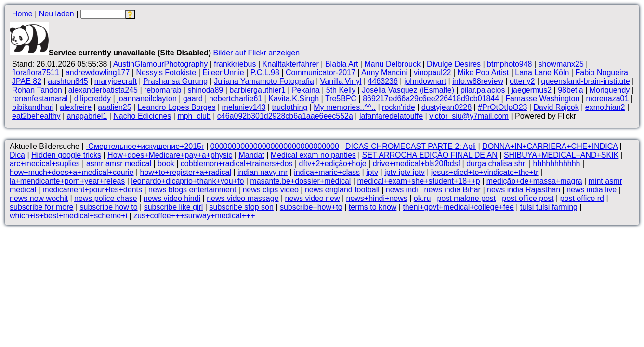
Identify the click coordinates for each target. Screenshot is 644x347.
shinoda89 (205, 90)
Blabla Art (342, 64)
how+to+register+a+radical (186, 172)
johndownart (425, 81)
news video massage (243, 198)
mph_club (194, 116)
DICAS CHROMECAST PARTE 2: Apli (411, 146)
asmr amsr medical (119, 164)
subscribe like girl (174, 207)
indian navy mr (263, 172)
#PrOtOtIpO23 (502, 107)
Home (22, 14)
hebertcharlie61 (236, 99)
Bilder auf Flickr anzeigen (256, 53)
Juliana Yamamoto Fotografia (264, 81)
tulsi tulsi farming (549, 207)
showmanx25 (561, 64)
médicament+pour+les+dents (92, 190)
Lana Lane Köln (542, 73)
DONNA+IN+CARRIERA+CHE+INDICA (550, 146)
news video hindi (172, 198)
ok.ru (422, 198)
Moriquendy (610, 90)
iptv (372, 172)
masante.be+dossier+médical (300, 181)
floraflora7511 (36, 73)
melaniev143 (244, 107)
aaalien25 (114, 107)
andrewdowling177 (98, 73)
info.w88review (478, 81)
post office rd (582, 198)
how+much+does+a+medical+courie (72, 172)
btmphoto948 (509, 64)
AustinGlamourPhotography (161, 64)
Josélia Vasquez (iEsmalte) (408, 90)
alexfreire (76, 107)
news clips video (270, 190)
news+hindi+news (377, 198)
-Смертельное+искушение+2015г (145, 146)
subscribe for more (42, 207)
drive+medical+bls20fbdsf (416, 164)
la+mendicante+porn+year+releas (67, 181)
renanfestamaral (40, 99)
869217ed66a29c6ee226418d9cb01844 (431, 99)
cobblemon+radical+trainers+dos (237, 164)
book (166, 164)
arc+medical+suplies (45, 164)
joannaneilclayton (147, 99)
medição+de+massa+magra (534, 181)
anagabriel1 (87, 116)
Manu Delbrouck (392, 64)
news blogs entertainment (192, 190)
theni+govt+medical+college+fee (458, 207)
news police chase (106, 198)
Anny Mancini (384, 73)
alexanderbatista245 (103, 90)
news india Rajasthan (524, 190)
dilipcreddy (92, 99)
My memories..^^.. (345, 107)
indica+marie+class (327, 172)
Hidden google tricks (66, 155)
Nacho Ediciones (142, 116)
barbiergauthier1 (257, 90)
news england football (342, 190)
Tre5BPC (341, 99)
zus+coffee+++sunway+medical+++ (194, 216)
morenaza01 (607, 99)
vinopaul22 (432, 73)
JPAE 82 (27, 81)
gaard (193, 99)
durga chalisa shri (496, 164)
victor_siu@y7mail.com (469, 116)
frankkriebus (235, 64)
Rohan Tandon (37, 90)
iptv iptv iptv (405, 172)
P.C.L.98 (265, 73)
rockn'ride (399, 107)
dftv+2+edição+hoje (332, 164)
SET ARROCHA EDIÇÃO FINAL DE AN (430, 155)
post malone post (466, 198)
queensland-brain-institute (586, 81)
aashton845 (68, 81)
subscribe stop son (241, 207)
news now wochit (39, 198)
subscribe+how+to (311, 207)
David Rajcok (556, 107)
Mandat (251, 155)
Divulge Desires (454, 64)
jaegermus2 (532, 90)
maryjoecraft (116, 81)
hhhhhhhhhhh (557, 164)
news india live (591, 190)
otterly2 (522, 81)
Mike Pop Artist (483, 73)
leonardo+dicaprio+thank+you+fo (187, 181)
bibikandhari (33, 107)
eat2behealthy (36, 116)
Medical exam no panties (313, 155)
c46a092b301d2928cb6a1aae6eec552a (285, 116)
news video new (313, 198)
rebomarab (163, 90)
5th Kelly (341, 90)
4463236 (383, 81)
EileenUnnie (223, 73)
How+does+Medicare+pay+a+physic (170, 155)
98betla (571, 90)
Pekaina (306, 90)
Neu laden (57, 14)
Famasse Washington (542, 99)
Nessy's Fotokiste (166, 73)
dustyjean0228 (447, 107)
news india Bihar (453, 190)
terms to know (373, 207)
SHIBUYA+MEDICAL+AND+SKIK (561, 155)
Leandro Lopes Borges (177, 107)
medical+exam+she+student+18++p (418, 181)
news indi (402, 190)
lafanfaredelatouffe (391, 116)
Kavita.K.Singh (294, 99)
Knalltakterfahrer (290, 64)
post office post (528, 198)
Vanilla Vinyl (341, 81)
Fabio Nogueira (601, 73)
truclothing (289, 107)
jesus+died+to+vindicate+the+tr (485, 172)
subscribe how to (109, 207)
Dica (17, 155)
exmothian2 (605, 107)
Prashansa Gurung (175, 81)
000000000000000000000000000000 (275, 146)
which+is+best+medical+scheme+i (68, 216)
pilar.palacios (483, 90)
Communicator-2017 (321, 73)
